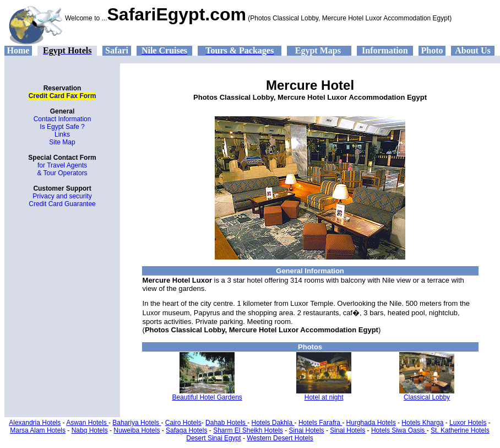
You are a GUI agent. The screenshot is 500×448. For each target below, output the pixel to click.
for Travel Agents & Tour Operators (62, 169)
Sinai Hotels (307, 430)
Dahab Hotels (226, 423)
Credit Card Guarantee (62, 204)
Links (62, 134)
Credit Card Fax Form (62, 96)
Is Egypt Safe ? (62, 127)
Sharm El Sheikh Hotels (248, 430)
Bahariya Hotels (137, 423)
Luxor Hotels (468, 423)
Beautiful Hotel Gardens (207, 397)
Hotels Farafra (320, 423)
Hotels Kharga (422, 423)
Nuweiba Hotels (137, 430)
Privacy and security (62, 196)
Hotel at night (324, 397)
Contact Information (62, 119)
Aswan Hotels (87, 423)
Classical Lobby (427, 397)
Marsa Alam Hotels (38, 430)
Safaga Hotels (186, 430)
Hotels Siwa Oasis (399, 430)
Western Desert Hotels (280, 438)
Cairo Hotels (183, 423)
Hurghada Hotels (371, 423)
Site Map (62, 142)
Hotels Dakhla (273, 423)
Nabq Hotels (90, 430)
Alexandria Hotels (35, 423)
